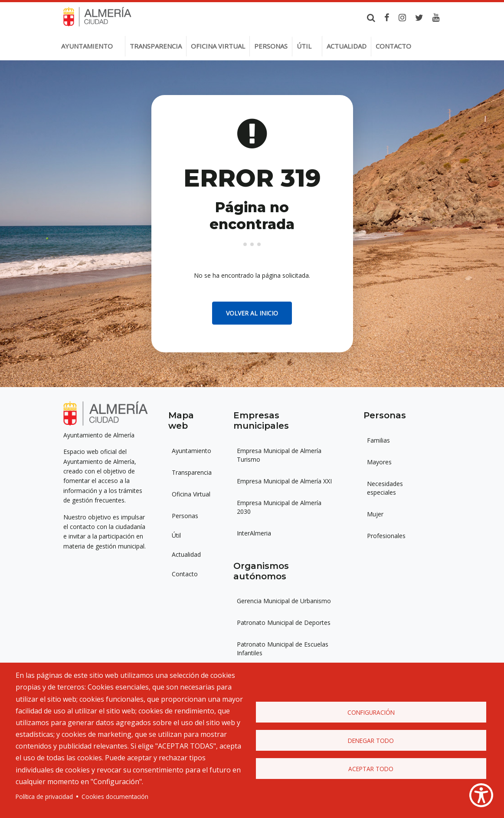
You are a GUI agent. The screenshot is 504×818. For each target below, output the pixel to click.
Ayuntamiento (87, 46)
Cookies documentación (115, 797)
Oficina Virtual (191, 494)
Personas (271, 46)
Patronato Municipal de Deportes (284, 623)
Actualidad (347, 46)
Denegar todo (371, 741)
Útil (304, 46)
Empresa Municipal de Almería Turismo (279, 455)
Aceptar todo (371, 769)
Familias (378, 440)
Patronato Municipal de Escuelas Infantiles (283, 649)
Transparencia (156, 46)
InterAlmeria (254, 533)
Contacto (393, 46)
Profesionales (386, 536)
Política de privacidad (44, 797)
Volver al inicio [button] (252, 313)
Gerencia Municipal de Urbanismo (284, 601)
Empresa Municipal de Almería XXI (284, 481)
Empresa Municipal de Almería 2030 (279, 507)
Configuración (371, 712)
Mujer (375, 514)
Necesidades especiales (385, 488)
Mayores (379, 462)
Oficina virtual (218, 46)
